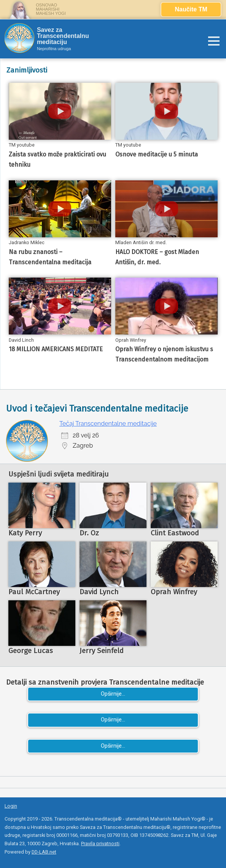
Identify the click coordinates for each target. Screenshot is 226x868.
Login (11, 806)
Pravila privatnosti (100, 844)
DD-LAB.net (44, 852)
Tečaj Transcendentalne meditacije (108, 424)
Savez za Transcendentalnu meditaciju (63, 36)
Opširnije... (113, 694)
